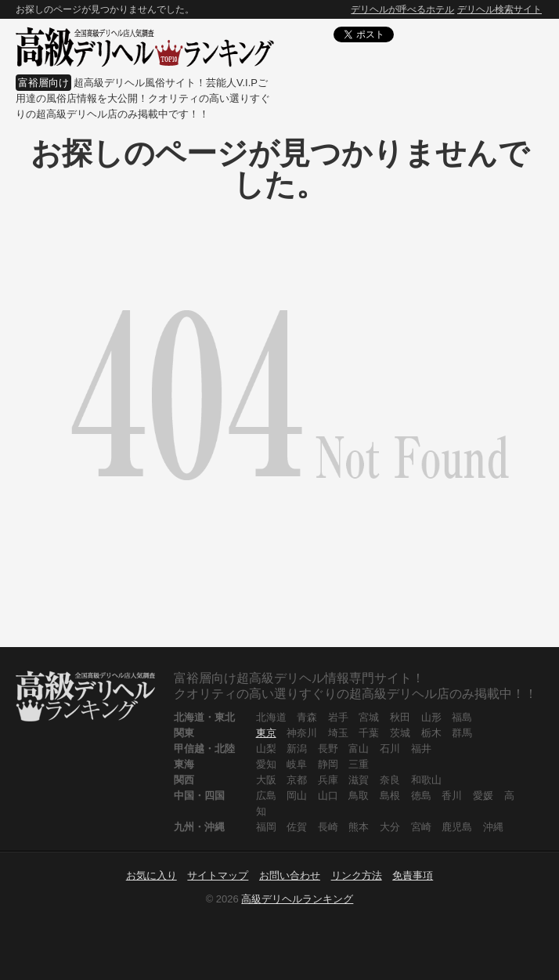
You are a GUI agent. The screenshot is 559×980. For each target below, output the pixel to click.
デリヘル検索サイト (499, 9)
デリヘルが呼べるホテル (402, 9)
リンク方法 (357, 875)
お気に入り (151, 875)
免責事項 (413, 875)
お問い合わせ (290, 875)
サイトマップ (218, 875)
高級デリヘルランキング (297, 899)
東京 (266, 733)
